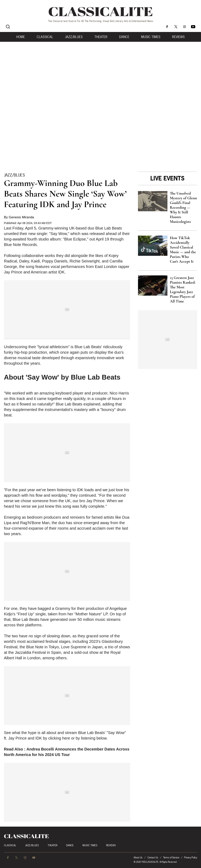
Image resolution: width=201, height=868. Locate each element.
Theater (101, 37)
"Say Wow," (59, 234)
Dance (124, 37)
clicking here (59, 738)
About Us (138, 858)
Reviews (178, 37)
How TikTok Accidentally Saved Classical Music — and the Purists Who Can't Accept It (183, 250)
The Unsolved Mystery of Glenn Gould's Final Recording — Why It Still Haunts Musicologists (183, 208)
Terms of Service (171, 858)
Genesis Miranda (21, 217)
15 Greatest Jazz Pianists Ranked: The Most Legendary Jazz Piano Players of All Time (183, 290)
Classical (45, 37)
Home (21, 37)
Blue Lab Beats (109, 228)
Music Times (151, 37)
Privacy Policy (191, 858)
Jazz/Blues (74, 37)
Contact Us (153, 858)
